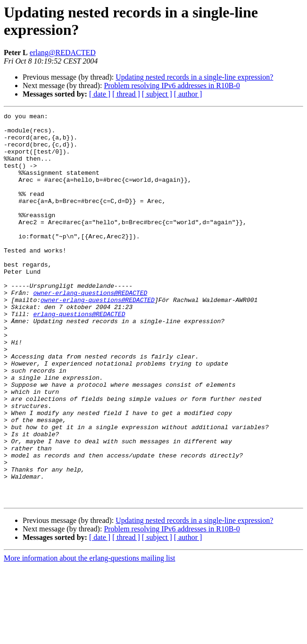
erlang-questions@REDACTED (79, 355)
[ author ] (188, 94)
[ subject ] (157, 94)
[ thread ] (126, 94)
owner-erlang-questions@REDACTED (90, 329)
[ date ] (100, 94)
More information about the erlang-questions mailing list (89, 636)
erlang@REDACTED (63, 53)
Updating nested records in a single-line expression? (194, 77)
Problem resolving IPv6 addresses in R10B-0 (172, 86)
